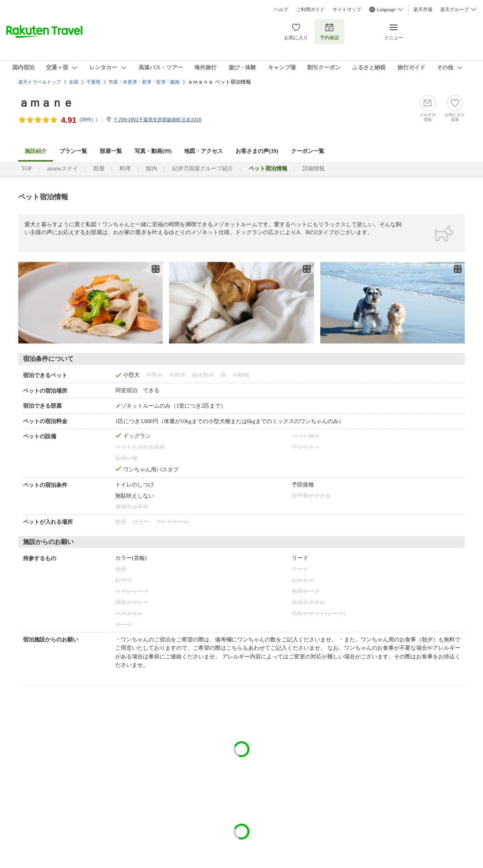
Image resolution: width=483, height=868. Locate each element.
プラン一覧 (73, 151)
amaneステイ (63, 169)
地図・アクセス (203, 151)
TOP (27, 169)
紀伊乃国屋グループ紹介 (203, 169)
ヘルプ (281, 10)
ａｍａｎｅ (46, 103)
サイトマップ (347, 10)
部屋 (99, 169)
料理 (125, 169)
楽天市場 (423, 10)
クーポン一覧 (308, 151)
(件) (89, 120)
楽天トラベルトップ (40, 82)
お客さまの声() (257, 151)
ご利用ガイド (310, 10)
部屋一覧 (111, 151)
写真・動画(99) (153, 151)
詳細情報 (314, 169)
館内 (152, 169)
